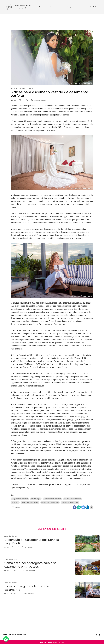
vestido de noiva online (30, 503)
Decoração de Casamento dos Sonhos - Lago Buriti (33, 542)
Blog (69, 7)
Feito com (52, 642)
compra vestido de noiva (52, 499)
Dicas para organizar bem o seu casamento (27, 588)
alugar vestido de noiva (20, 499)
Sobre (80, 7)
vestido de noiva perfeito (50, 503)
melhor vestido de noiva (73, 499)
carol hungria (36, 499)
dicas (31, 88)
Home (41, 7)
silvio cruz (15, 503)
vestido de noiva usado (70, 503)
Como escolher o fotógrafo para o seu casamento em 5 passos (31, 565)
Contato (93, 7)
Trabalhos (55, 7)
